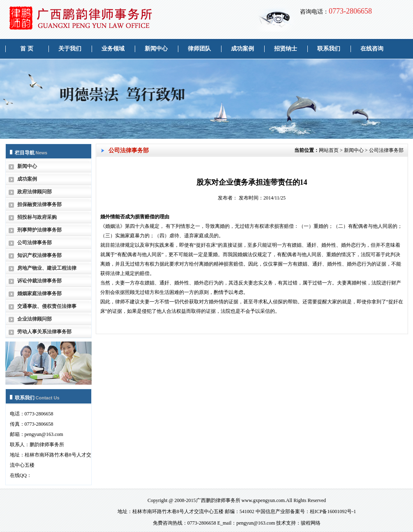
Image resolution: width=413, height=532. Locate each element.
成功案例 (242, 49)
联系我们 (329, 49)
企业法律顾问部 (35, 319)
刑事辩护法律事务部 (39, 230)
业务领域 (113, 49)
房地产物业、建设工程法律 (47, 268)
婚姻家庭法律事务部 (39, 294)
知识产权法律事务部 (39, 255)
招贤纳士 (286, 49)
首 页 (27, 49)
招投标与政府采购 (37, 217)
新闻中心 (156, 49)
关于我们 (70, 49)
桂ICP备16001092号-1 (333, 511)
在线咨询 (372, 49)
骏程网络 (311, 523)
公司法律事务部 (35, 243)
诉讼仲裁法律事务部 (39, 281)
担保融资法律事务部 (39, 204)
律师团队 (199, 49)
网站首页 (329, 150)
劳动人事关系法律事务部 (44, 332)
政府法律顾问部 (35, 192)
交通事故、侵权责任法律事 (47, 306)
